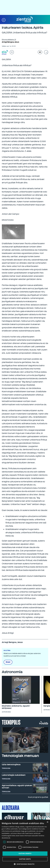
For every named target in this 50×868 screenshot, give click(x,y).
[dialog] (25, 844)
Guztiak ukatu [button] (25, 859)
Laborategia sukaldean (14, 775)
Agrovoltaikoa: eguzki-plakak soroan (17, 786)
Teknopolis (11, 722)
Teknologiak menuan (20, 756)
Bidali (8, 662)
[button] (4, 20)
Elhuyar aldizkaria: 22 (9, 40)
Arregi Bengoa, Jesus (10, 42)
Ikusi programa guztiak (38, 797)
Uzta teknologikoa (11, 764)
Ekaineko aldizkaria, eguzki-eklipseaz (16, 707)
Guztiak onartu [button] (25, 853)
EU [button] (12, 52)
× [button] (47, 822)
